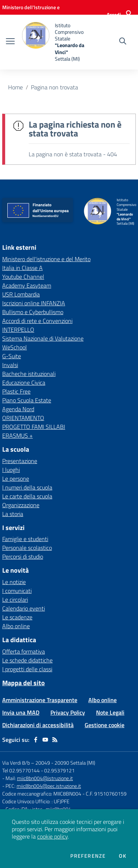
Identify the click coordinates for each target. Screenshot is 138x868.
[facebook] (36, 740)
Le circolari (15, 600)
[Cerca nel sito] (123, 42)
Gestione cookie (105, 725)
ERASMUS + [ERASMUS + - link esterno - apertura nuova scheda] (17, 435)
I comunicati (17, 591)
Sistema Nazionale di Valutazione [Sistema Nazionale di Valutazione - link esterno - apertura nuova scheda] (43, 338)
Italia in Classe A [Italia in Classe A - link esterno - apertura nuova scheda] (22, 268)
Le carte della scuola (27, 496)
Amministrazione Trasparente (40, 700)
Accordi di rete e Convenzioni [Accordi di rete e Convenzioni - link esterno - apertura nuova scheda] (37, 321)
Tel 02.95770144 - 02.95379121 (38, 770)
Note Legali (110, 712)
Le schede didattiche (27, 660)
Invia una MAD (21, 712)
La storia (13, 514)
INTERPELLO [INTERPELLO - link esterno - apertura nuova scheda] (18, 330)
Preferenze (88, 856)
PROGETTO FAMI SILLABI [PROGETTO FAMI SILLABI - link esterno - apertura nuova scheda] (34, 427)
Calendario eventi (24, 608)
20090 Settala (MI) (75, 763)
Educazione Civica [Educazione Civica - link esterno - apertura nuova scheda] (24, 383)
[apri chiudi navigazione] (10, 42)
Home (15, 87)
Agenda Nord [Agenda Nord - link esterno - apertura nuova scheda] (18, 409)
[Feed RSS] (55, 740)
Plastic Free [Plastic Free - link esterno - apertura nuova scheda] (16, 391)
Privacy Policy (68, 712)
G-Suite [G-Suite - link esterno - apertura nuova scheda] (12, 356)
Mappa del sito (24, 683)
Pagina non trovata (54, 87)
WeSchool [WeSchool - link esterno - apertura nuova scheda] (15, 347)
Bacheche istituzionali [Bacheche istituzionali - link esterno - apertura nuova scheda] (29, 374)
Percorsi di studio (23, 556)
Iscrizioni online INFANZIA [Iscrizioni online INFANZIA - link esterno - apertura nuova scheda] (34, 303)
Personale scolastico (27, 548)
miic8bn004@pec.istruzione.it (49, 786)
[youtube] (45, 740)
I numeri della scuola (27, 487)
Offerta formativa (24, 651)
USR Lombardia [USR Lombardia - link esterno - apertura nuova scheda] (21, 294)
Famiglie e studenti (25, 539)
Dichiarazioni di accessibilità (38, 725)
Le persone (16, 479)
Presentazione (20, 461)
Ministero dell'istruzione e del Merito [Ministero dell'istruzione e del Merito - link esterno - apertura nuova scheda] (46, 259)
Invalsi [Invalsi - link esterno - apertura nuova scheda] (10, 365)
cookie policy (52, 836)
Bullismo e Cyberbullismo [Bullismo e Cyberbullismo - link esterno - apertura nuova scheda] (33, 312)
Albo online (16, 626)
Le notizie (14, 582)
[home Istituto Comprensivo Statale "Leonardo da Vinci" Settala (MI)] (56, 42)
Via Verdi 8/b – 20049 (27, 763)
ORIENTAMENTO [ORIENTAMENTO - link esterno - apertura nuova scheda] (23, 418)
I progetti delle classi (27, 669)
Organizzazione (21, 505)
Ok (123, 856)
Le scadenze (17, 617)
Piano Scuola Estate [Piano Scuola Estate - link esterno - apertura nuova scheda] (27, 400)
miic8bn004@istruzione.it (45, 778)
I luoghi (11, 470)
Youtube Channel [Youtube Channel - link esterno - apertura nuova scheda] (23, 277)
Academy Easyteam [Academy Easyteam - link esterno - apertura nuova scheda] (27, 285)
